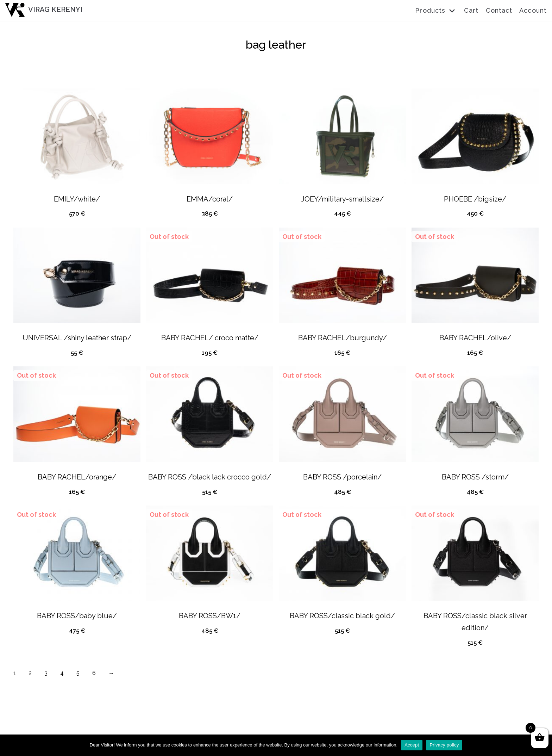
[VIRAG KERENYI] (44, 10)
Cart (471, 10)
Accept (412, 745)
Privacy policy (444, 745)
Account (533, 10)
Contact (499, 10)
